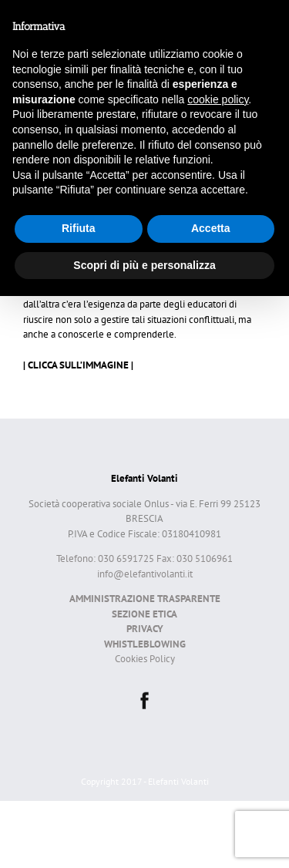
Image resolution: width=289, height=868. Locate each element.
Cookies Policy (145, 659)
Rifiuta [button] (79, 228)
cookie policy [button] (218, 99)
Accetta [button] (211, 228)
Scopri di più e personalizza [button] (144, 265)
